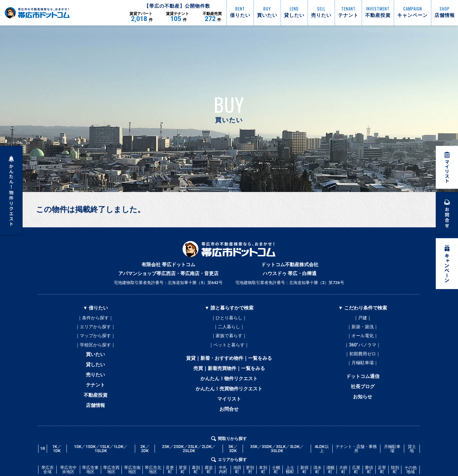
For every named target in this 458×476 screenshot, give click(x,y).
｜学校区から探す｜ (95, 347)
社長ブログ (363, 391)
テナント (95, 389)
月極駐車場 (392, 454)
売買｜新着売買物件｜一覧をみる (229, 372)
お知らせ (363, 401)
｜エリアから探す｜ (95, 328)
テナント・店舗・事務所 (356, 454)
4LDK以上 (322, 454)
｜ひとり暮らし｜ (229, 318)
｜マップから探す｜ (95, 337)
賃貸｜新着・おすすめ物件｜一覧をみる (229, 361)
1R (43, 454)
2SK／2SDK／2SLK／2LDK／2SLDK (189, 454)
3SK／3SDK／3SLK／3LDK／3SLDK (277, 454)
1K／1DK (57, 454)
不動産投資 (96, 400)
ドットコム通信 (363, 380)
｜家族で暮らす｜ (229, 337)
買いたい (95, 357)
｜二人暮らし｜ (229, 328)
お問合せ (229, 415)
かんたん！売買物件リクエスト (229, 393)
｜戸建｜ (363, 318)
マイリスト (229, 404)
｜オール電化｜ (363, 337)
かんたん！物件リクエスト (229, 382)
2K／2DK (145, 454)
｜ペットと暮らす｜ (229, 347)
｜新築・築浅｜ (363, 328)
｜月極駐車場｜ (363, 366)
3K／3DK (233, 454)
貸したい (95, 368)
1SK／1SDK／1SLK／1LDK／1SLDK (101, 454)
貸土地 (412, 454)
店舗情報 (95, 411)
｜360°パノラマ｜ (362, 347)
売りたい (95, 379)
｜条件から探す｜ (95, 318)
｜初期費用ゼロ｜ (363, 356)
